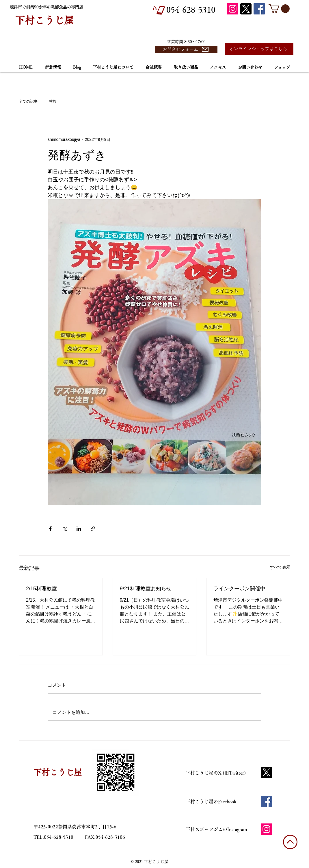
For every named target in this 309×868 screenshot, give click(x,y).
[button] (279, 9)
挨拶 (53, 101)
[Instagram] (233, 9)
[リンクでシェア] (93, 529)
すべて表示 (280, 567)
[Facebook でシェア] (50, 529)
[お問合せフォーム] (186, 49)
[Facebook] (259, 9)
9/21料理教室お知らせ (146, 589)
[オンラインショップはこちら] (259, 49)
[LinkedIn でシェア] (79, 529)
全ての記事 (28, 101)
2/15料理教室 (41, 589)
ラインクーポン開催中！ (242, 589)
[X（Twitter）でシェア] (65, 529)
